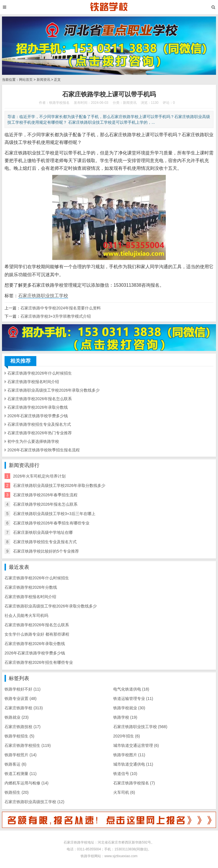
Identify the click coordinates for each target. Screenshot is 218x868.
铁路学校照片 (21, 755)
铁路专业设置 (21, 698)
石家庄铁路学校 (24, 708)
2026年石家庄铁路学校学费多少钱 (38, 416)
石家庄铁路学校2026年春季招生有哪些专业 (51, 523)
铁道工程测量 (21, 774)
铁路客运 (15, 764)
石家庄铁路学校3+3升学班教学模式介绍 (56, 316)
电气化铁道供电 (131, 689)
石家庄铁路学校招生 (28, 745)
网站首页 (26, 80)
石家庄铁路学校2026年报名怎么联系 (40, 399)
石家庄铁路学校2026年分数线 (31, 587)
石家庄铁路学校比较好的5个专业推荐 (46, 551)
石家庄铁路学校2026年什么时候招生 (40, 373)
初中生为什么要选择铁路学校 (33, 441)
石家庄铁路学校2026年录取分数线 (38, 407)
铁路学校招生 (19, 736)
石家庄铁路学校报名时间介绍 (33, 382)
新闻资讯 (43, 80)
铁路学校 (125, 717)
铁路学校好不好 (23, 689)
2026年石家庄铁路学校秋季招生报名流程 (44, 450)
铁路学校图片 (129, 755)
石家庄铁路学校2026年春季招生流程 (45, 495)
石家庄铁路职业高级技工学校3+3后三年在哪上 (54, 514)
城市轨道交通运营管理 (136, 745)
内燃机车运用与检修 (27, 783)
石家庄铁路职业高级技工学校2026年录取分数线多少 (54, 390)
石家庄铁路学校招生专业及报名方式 (39, 424)
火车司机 (124, 792)
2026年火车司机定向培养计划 (39, 476)
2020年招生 (127, 736)
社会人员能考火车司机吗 (26, 615)
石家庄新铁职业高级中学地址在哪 (43, 532)
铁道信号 (125, 774)
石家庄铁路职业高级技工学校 (34, 802)
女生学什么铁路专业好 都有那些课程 (37, 634)
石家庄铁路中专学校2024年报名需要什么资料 (61, 308)
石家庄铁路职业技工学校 (43, 296)
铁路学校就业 (129, 708)
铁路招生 (17, 792)
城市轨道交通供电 (133, 764)
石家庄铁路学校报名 (134, 783)
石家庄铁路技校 (23, 727)
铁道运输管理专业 (133, 698)
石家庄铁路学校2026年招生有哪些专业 (39, 662)
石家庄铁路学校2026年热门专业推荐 (40, 433)
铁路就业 (17, 717)
